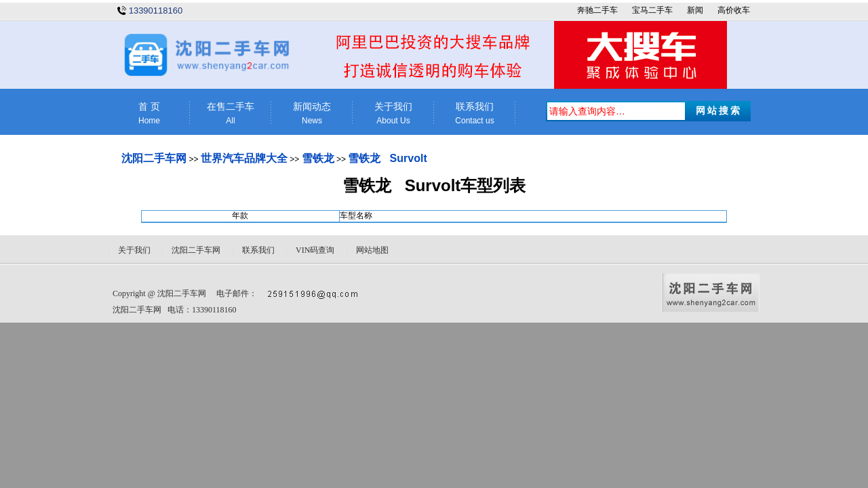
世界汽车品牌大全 (244, 158)
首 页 (149, 114)
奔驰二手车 (597, 10)
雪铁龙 (318, 158)
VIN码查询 (315, 250)
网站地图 (372, 250)
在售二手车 (231, 114)
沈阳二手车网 (154, 158)
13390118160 (156, 11)
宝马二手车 (652, 10)
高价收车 (734, 10)
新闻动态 (312, 114)
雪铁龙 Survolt (387, 158)
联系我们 (475, 114)
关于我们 (393, 114)
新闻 (695, 10)
